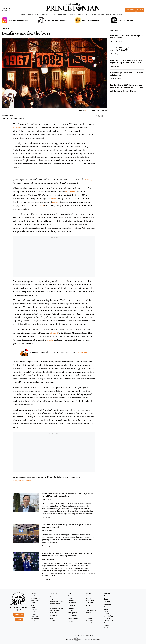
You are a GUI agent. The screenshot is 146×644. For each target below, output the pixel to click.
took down (70, 191)
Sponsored (117, 14)
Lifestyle (89, 612)
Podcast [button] (73, 14)
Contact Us (108, 606)
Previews (71, 600)
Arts (87, 608)
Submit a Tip (108, 620)
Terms (106, 627)
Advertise (107, 613)
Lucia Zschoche (115, 79)
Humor (108, 14)
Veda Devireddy (115, 91)
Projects (89, 618)
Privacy (106, 624)
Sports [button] (38, 14)
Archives (92, 14)
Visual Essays (73, 618)
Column (52, 598)
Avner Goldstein (7, 116)
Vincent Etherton (130, 91)
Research (35, 613)
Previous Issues (7, 8)
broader (50, 339)
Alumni (34, 604)
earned (54, 198)
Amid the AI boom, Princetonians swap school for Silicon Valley (127, 49)
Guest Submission (56, 608)
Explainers (53, 593)
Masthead (107, 604)
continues (80, 164)
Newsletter (89, 620)
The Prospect (90, 605)
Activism (34, 609)
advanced (54, 332)
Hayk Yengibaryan (116, 41)
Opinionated (90, 600)
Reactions (53, 614)
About (106, 611)
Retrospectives (73, 612)
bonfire (17, 128)
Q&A (33, 607)
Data (51, 618)
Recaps (70, 598)
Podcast (89, 593)
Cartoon (70, 621)
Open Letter (54, 612)
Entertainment (91, 610)
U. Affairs (35, 595)
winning (89, 179)
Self (87, 614)
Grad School (36, 600)
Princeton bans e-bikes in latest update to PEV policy (127, 36)
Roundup (89, 595)
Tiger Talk (89, 598)
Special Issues (91, 622)
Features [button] (46, 14)
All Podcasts (90, 602)
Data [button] (53, 14)
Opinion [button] (30, 14)
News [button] (23, 14)
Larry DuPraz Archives (108, 617)
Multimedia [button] (82, 14)
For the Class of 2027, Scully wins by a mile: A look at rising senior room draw (127, 86)
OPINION (6, 28)
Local (33, 602)
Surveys (52, 620)
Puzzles (101, 14)
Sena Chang (114, 54)
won (42, 205)
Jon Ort (88, 110)
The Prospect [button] (62, 14)
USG (33, 611)
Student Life (36, 598)
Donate (140, 10)
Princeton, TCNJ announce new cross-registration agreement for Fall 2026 (126, 61)
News (34, 593)
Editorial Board (55, 610)
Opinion (52, 596)
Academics (35, 616)
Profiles (70, 610)
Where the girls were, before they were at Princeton (126, 74)
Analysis (34, 620)
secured (56, 202)
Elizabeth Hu (114, 66)
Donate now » (83, 352)
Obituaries (35, 618)
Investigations (73, 614)
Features (71, 608)
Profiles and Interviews (72, 603)
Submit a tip (6, 10)
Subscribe (130, 10)
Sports (70, 593)
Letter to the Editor (56, 601)
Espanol (107, 601)
